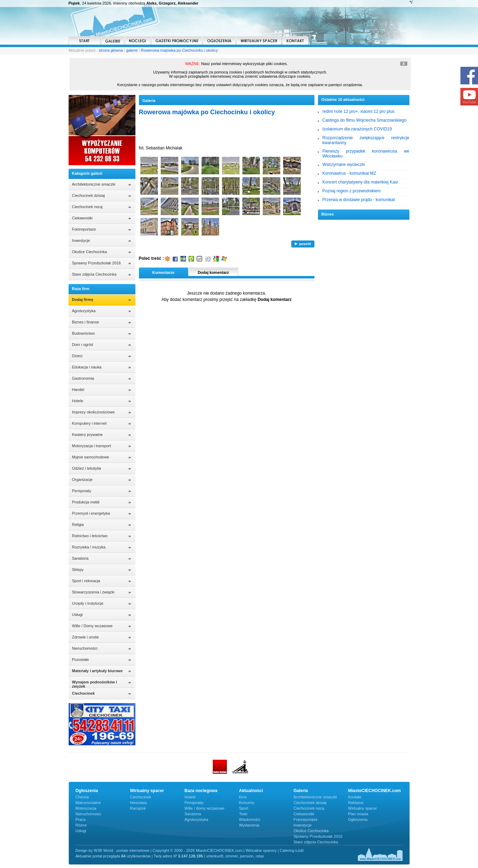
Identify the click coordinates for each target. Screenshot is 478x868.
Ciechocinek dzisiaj (89, 195)
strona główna (111, 50)
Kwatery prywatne (87, 435)
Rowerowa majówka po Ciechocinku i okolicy (180, 50)
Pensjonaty (82, 491)
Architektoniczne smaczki (94, 184)
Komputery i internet (89, 423)
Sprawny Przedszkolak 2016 (97, 263)
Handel (78, 390)
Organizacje (82, 480)
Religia (78, 525)
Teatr (243, 814)
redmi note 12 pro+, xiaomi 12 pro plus (359, 111)
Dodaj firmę (83, 300)
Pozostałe (81, 660)
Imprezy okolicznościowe (94, 412)
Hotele (78, 401)
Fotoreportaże (84, 229)
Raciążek (138, 808)
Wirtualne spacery (261, 850)
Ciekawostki (82, 218)
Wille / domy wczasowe (205, 808)
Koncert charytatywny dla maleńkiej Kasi (360, 182)
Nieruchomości (85, 648)
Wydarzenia (249, 825)
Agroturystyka (84, 311)
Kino (243, 797)
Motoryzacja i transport (92, 446)
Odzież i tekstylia (87, 468)
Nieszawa (139, 803)
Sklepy (78, 570)
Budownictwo (84, 333)
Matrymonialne (88, 803)
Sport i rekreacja (86, 581)
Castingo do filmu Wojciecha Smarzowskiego (365, 120)
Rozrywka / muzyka (89, 547)
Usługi (78, 615)
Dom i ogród (83, 345)
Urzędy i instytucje (88, 603)
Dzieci (77, 356)
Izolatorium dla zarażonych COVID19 (357, 129)
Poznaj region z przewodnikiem (352, 191)
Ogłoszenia (358, 819)
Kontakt (355, 797)
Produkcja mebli (86, 502)
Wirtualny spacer (363, 808)
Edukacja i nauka (87, 367)
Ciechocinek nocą (87, 207)
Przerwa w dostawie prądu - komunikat (359, 200)
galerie (132, 50)
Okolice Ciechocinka (90, 252)
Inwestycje (81, 240)
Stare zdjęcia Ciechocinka (94, 274)
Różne (81, 825)
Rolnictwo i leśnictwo (90, 536)
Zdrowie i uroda (85, 637)
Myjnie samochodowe (91, 457)
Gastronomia (83, 378)
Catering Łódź (292, 850)
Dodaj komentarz (213, 272)
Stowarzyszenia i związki (93, 592)
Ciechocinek (141, 797)
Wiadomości (250, 819)
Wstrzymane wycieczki (344, 165)
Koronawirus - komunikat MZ (349, 173)
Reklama (356, 803)
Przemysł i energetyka (91, 513)
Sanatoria (80, 558)
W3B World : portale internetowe (121, 850)
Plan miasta (358, 814)
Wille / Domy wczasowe (93, 626)
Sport (244, 808)
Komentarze (163, 272)
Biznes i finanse (86, 322)
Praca (81, 819)
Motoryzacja (86, 808)
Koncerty (247, 803)
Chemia (82, 797)
